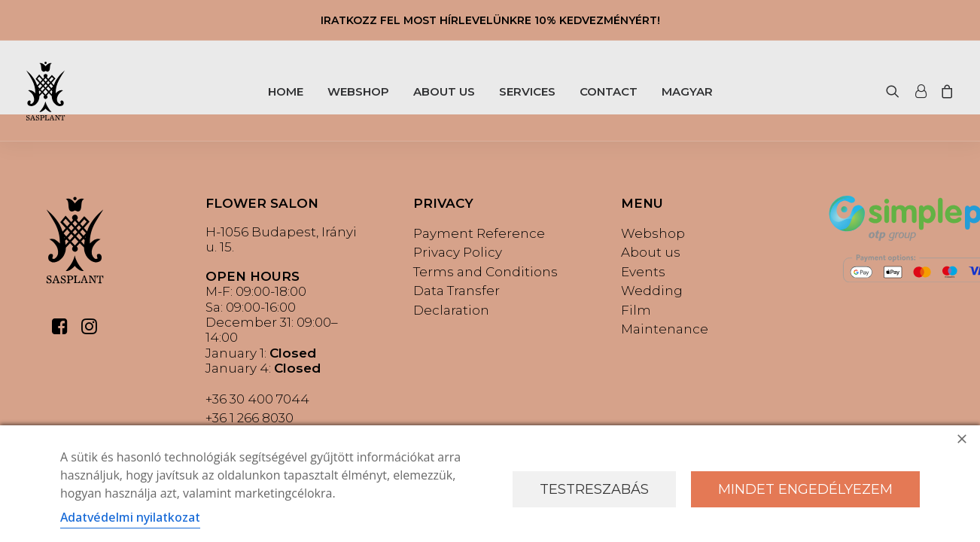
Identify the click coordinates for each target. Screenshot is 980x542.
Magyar (687, 91)
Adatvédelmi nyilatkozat (130, 517)
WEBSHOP (358, 91)
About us (651, 252)
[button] (896, 91)
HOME (286, 91)
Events (643, 272)
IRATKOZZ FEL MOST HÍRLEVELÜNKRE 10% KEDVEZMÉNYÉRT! (490, 20)
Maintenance (665, 329)
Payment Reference (479, 233)
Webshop (653, 233)
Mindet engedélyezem (805, 489)
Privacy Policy (458, 252)
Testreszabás (594, 489)
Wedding (652, 291)
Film (636, 310)
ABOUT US (444, 91)
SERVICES (527, 91)
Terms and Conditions (485, 272)
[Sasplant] (46, 91)
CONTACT (609, 91)
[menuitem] (286, 91)
